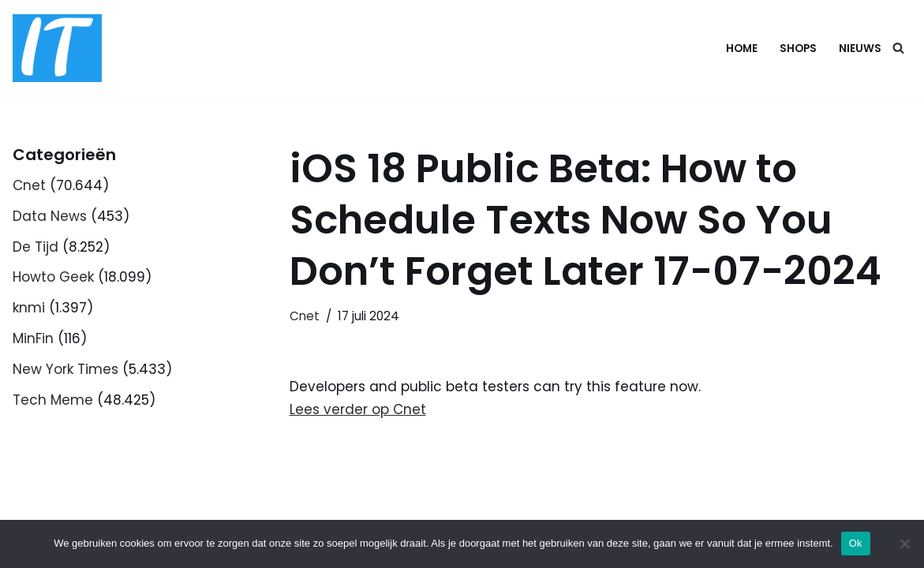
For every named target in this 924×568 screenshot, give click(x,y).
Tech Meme (53, 400)
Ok (856, 543)
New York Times (65, 369)
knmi (29, 308)
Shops (798, 49)
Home (742, 49)
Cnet (29, 185)
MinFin (33, 338)
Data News (50, 216)
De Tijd (36, 247)
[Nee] (904, 544)
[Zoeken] (898, 48)
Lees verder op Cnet (358, 409)
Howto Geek (53, 277)
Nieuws (860, 49)
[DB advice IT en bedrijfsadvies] (57, 48)
